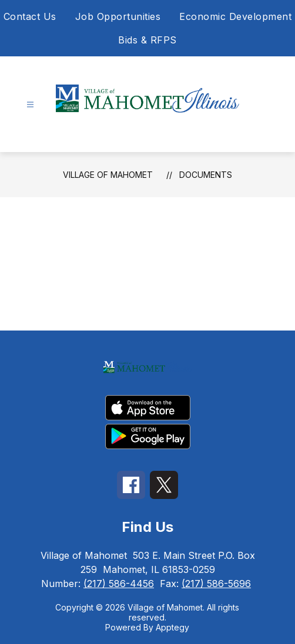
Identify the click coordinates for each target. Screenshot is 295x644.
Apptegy (172, 627)
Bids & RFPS (147, 40)
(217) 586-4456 (119, 584)
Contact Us (30, 16)
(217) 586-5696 (216, 584)
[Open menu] (30, 105)
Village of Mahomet (108, 175)
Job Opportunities (118, 16)
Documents (206, 175)
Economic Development (235, 16)
